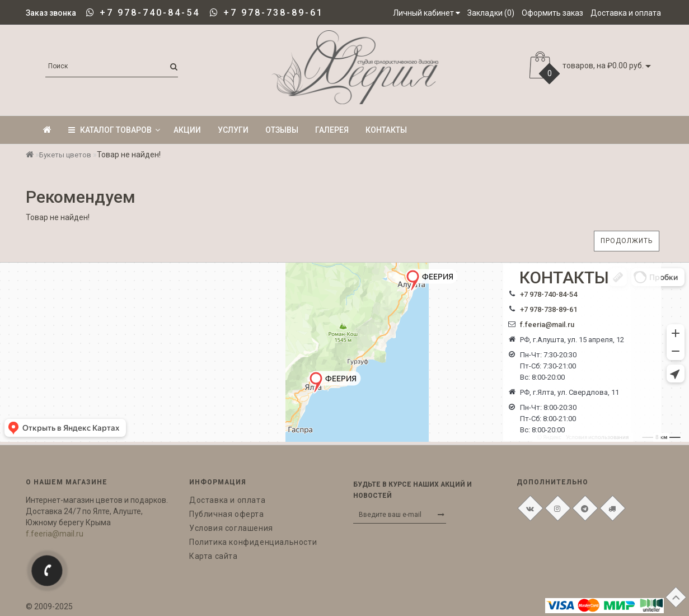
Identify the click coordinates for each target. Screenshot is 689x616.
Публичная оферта (227, 514)
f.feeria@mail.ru (547, 325)
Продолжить (627, 241)
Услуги (233, 130)
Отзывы (282, 130)
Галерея (332, 130)
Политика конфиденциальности (253, 542)
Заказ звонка (51, 13)
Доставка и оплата (227, 500)
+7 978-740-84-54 (150, 13)
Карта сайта (214, 556)
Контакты (386, 130)
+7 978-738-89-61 (273, 13)
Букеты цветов (65, 155)
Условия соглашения (231, 528)
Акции (187, 130)
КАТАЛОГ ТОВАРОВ (114, 130)
